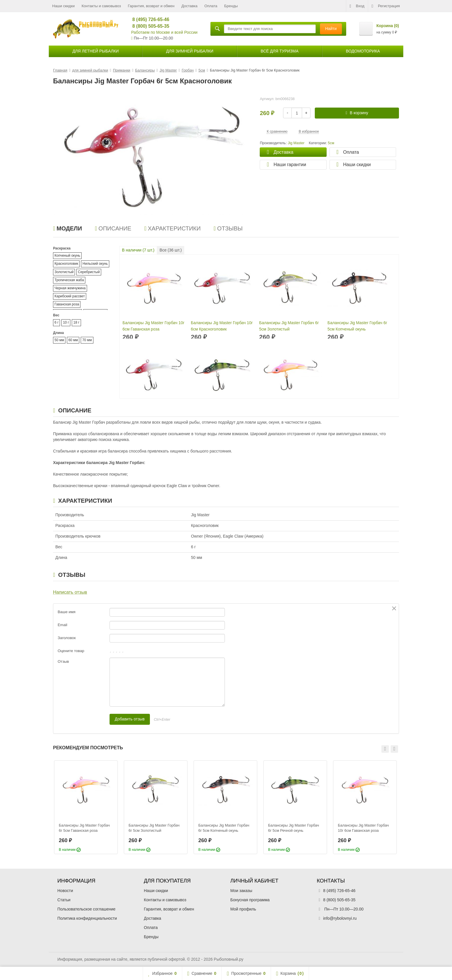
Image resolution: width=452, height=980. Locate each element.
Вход (357, 6)
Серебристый (89, 272)
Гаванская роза (67, 304)
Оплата (211, 6)
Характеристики (172, 228)
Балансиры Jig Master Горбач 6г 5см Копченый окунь (357, 326)
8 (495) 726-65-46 (148, 19)
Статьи (64, 900)
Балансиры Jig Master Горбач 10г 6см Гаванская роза (154, 326)
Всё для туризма (279, 51)
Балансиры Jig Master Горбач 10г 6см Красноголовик (222, 326)
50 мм (59, 340)
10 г (66, 322)
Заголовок (67, 638)
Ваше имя (67, 612)
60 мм (73, 340)
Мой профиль (243, 909)
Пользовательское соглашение (86, 909)
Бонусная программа (250, 900)
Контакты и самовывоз (101, 6)
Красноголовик (66, 264)
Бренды (231, 6)
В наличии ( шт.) (138, 250)
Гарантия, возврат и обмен (151, 6)
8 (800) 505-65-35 (148, 26)
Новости (65, 891)
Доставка (189, 6)
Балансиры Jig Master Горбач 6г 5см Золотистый (289, 326)
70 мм (87, 340)
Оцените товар (71, 651)
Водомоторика (363, 51)
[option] (86, 807)
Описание (113, 228)
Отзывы (228, 228)
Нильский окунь (95, 264)
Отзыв (63, 661)
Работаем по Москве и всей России (164, 32)
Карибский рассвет (70, 296)
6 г (56, 322)
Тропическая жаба (69, 280)
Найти (331, 29)
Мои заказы (241, 891)
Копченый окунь (67, 256)
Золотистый (64, 272)
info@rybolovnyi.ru (340, 918)
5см (331, 143)
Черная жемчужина (70, 288)
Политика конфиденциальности (87, 918)
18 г (76, 322)
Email (62, 625)
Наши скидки (63, 6)
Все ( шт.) (171, 250)
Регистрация (386, 6)
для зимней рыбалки (190, 51)
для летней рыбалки (96, 51)
